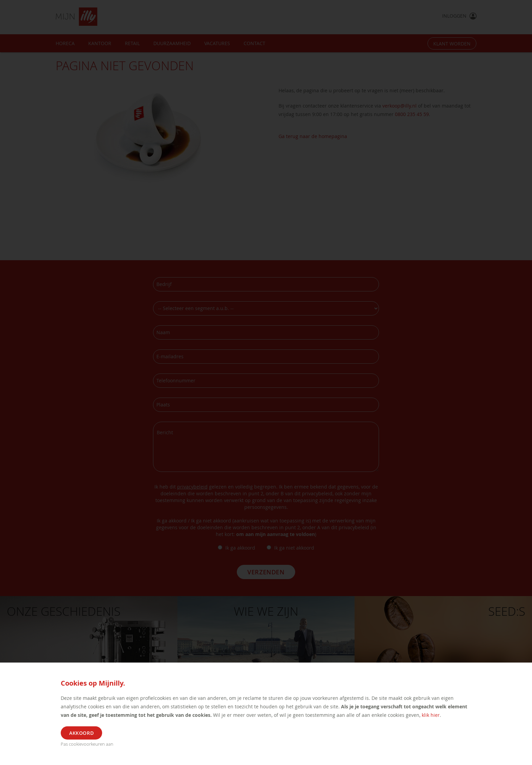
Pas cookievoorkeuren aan (87, 744)
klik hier (431, 715)
